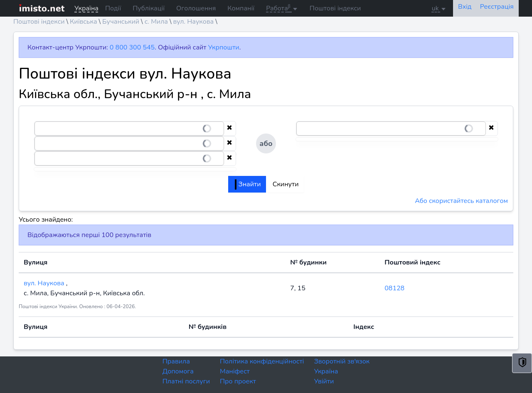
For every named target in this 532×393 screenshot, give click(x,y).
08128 (394, 288)
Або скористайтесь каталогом (461, 201)
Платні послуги (186, 381)
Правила (176, 361)
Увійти (324, 381)
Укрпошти (224, 47)
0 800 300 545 (132, 47)
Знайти (248, 184)
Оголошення (196, 8)
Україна (326, 371)
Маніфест (235, 371)
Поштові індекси (335, 8)
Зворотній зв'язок (342, 361)
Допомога (178, 371)
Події (113, 8)
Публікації (149, 8)
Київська (83, 22)
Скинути (286, 184)
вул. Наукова (194, 22)
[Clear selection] (229, 129)
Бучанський (121, 22)
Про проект (238, 381)
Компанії (241, 8)
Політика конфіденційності (262, 361)
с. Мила (156, 22)
